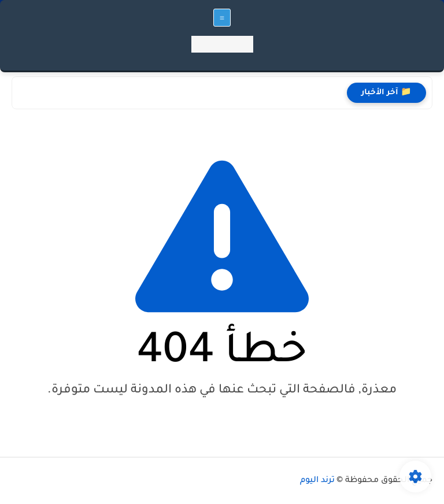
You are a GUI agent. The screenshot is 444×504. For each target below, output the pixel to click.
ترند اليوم (317, 481)
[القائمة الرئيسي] (222, 18)
